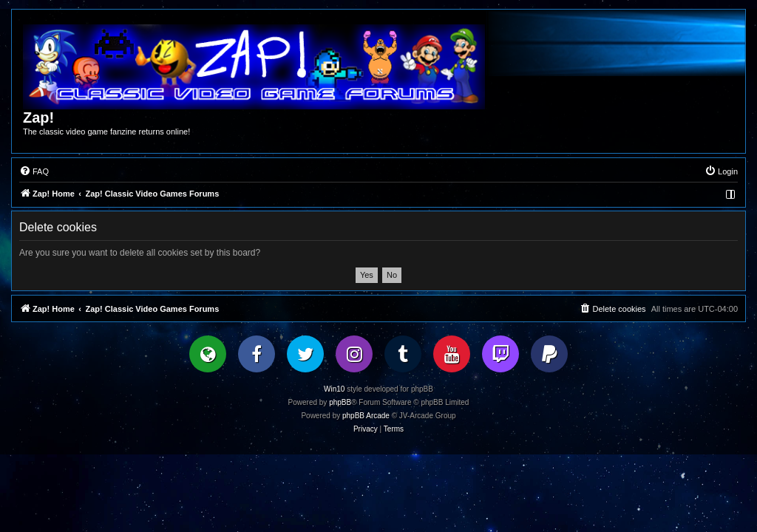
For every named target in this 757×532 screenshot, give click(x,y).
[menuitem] (34, 171)
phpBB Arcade (366, 416)
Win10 (334, 389)
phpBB (340, 402)
